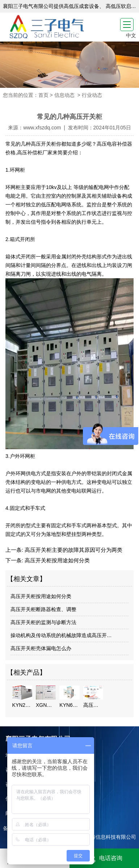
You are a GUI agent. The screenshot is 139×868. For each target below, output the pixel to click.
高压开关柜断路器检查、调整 (43, 609)
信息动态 (64, 95)
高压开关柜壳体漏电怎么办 (41, 648)
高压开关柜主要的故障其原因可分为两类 (73, 550)
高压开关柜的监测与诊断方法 (43, 622)
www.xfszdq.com (42, 128)
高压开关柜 (43, 144)
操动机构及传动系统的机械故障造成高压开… (61, 635)
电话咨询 (104, 858)
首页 (43, 95)
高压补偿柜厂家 (35, 152)
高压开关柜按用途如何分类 (56, 560)
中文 (131, 35)
